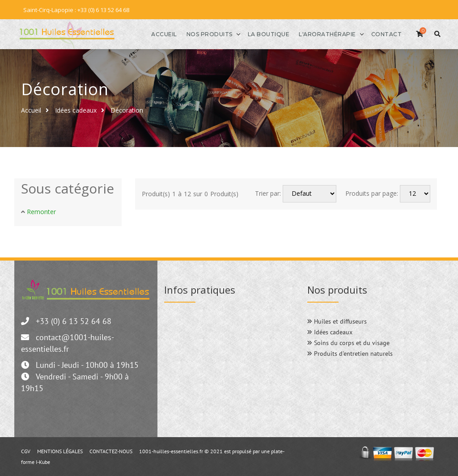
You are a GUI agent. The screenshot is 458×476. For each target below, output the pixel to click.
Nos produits (205, 34)
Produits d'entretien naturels (350, 353)
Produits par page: (372, 193)
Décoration (127, 110)
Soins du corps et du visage (348, 342)
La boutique (264, 34)
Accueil (160, 34)
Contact (382, 34)
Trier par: (268, 193)
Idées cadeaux (76, 110)
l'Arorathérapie (323, 34)
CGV (26, 451)
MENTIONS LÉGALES (60, 451)
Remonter (41, 211)
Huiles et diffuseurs (337, 321)
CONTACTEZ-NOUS (111, 451)
